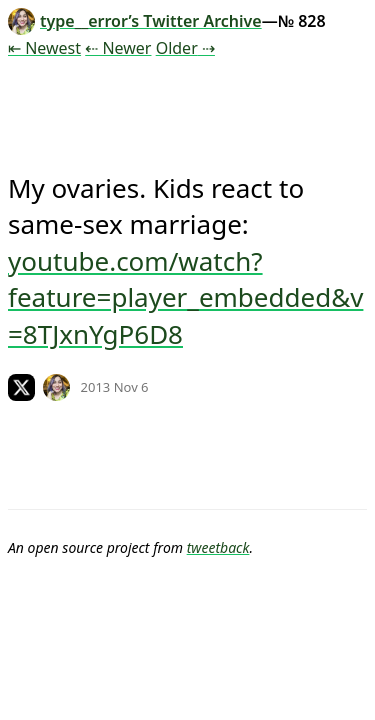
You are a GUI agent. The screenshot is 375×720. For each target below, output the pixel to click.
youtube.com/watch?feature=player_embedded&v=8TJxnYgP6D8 (185, 297)
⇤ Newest (44, 48)
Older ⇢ (185, 48)
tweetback (218, 547)
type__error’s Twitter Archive (135, 21)
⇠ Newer (118, 48)
